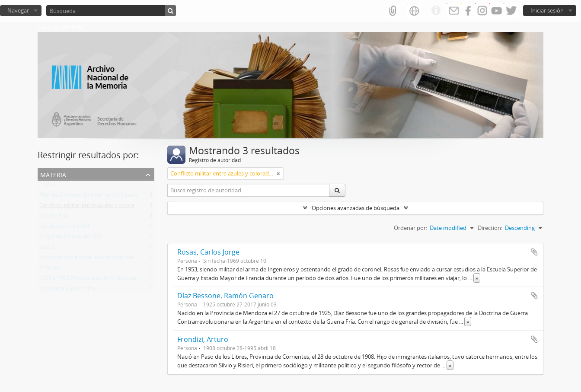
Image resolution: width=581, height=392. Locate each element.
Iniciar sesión (547, 10)
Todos (47, 186)
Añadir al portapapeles (534, 252)
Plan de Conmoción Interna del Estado (89, 197)
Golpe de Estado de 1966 (71, 238)
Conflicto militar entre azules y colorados (92, 207)
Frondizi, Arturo (203, 339)
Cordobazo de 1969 (64, 228)
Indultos (50, 269)
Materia (53, 174)
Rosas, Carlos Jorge (208, 252)
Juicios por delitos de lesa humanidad (87, 259)
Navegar (18, 10)
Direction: (490, 228)
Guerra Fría (54, 217)
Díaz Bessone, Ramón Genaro (225, 296)
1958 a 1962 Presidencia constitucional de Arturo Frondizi (112, 280)
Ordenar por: (410, 228)
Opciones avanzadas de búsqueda (356, 208)
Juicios (47, 249)
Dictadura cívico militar (69, 290)
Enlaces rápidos (436, 11)
